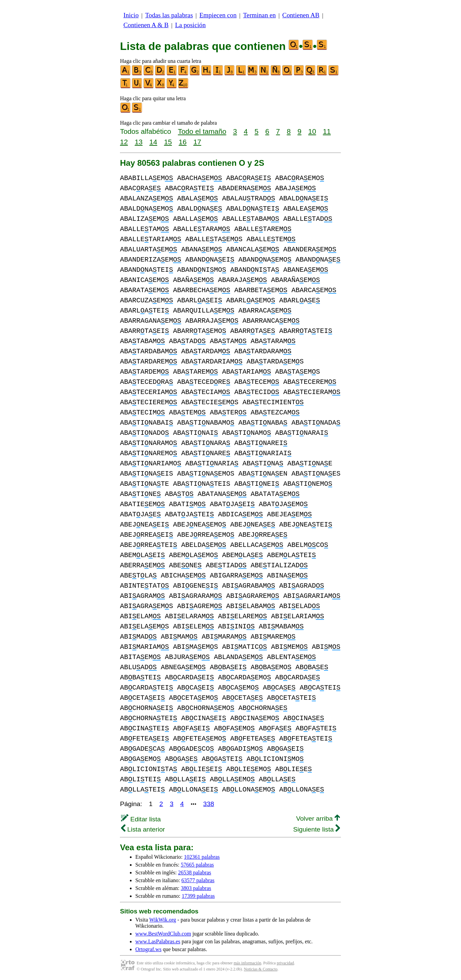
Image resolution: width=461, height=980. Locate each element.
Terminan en (259, 15)
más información (247, 963)
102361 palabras (202, 857)
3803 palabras (196, 888)
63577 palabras (198, 880)
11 (327, 131)
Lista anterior (143, 829)
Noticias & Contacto (261, 969)
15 (168, 142)
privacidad (285, 963)
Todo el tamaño (202, 131)
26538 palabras (195, 872)
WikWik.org (163, 920)
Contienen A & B (146, 25)
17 (197, 142)
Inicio (131, 15)
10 (312, 131)
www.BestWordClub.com (163, 934)
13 (139, 142)
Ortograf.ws (148, 949)
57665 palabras (197, 865)
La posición (190, 25)
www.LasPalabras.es (158, 941)
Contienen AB (301, 15)
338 (209, 804)
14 (153, 142)
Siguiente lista (317, 829)
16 (183, 142)
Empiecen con (218, 15)
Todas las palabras (169, 15)
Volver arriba (318, 818)
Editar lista (141, 819)
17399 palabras (198, 896)
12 (124, 142)
